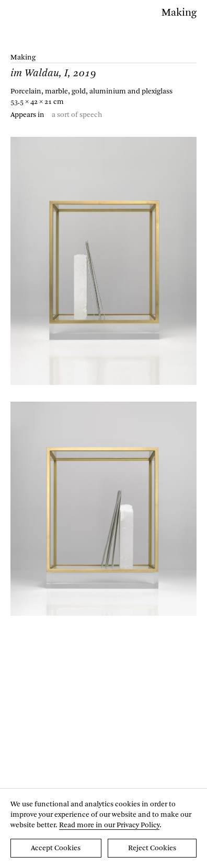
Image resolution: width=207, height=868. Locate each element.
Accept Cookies (56, 848)
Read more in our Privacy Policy (109, 825)
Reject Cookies (152, 848)
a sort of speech (77, 115)
